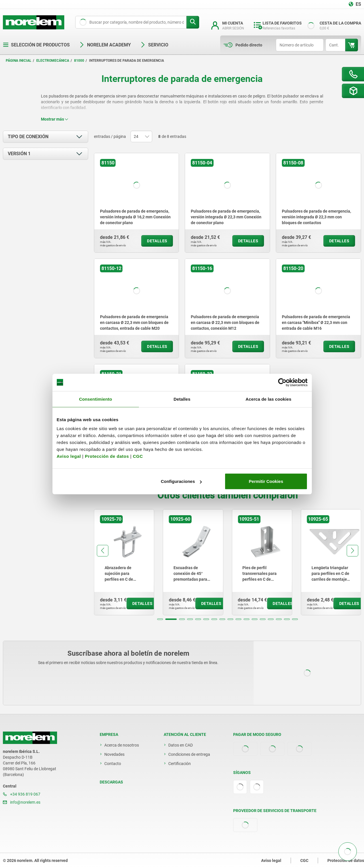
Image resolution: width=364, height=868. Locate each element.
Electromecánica (53, 61)
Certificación (180, 764)
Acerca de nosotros (122, 745)
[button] (160, 619)
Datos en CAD (181, 745)
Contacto (113, 764)
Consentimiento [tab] (96, 399)
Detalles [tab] (182, 399)
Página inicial (19, 61)
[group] (124, 562)
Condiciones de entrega (189, 754)
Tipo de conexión (28, 137)
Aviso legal (69, 456)
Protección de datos (107, 456)
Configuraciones (181, 481)
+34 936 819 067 (22, 794)
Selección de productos (36, 45)
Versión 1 (19, 154)
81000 (79, 61)
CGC (138, 456)
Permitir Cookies (266, 481)
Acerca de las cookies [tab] (268, 399)
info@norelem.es (22, 802)
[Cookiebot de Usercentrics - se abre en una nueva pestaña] (282, 382)
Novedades (114, 754)
